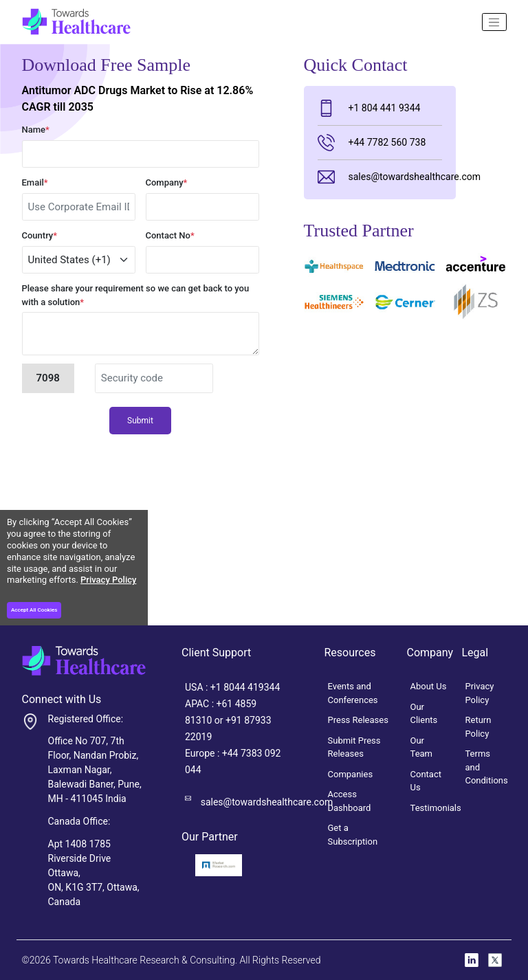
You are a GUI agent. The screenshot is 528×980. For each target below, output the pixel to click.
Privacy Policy (108, 580)
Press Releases (358, 720)
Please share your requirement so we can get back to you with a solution (136, 295)
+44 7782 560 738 (372, 143)
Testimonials (436, 808)
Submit (140, 421)
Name (36, 130)
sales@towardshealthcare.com (380, 177)
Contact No (170, 235)
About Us (429, 686)
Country (40, 235)
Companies (351, 774)
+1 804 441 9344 (369, 108)
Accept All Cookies (34, 610)
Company (167, 182)
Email (35, 182)
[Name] (494, 22)
